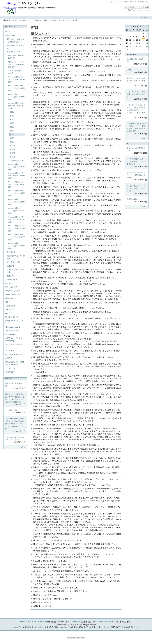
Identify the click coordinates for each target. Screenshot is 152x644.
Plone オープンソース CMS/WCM (33, 622)
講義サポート (16, 20)
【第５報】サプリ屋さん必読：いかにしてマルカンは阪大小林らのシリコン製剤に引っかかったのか (137, 112)
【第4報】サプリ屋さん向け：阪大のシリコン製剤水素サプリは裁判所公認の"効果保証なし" (137, 129)
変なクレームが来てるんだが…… (137, 151)
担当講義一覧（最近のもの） (137, 62)
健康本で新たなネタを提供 (15, 386)
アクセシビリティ (129, 2)
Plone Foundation (74, 622)
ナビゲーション (11, 27)
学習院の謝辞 (137, 201)
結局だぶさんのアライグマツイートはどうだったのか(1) (137, 190)
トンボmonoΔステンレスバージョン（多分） (15, 440)
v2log (129, 143)
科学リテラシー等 (29, 20)
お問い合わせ (143, 2)
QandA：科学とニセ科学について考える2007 (54, 20)
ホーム (8, 32)
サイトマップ (116, 2)
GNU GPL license (105, 622)
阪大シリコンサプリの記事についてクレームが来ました (137, 82)
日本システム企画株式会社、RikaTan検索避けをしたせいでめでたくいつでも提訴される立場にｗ (15, 399)
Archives (8, 379)
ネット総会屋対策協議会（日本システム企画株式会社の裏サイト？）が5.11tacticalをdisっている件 (15, 425)
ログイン (144, 17)
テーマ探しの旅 (15, 412)
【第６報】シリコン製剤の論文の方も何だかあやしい (137, 96)
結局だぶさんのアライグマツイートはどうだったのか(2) (137, 176)
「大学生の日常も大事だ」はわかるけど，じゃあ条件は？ (137, 163)
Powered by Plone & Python (76, 638)
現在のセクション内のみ (139, 10)
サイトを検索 (124, 6)
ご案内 (137, 71)
